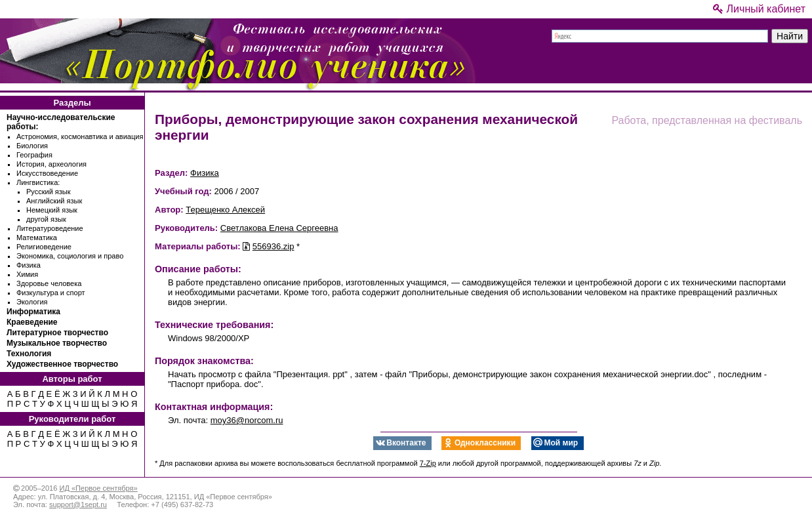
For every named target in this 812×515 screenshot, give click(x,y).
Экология (32, 302)
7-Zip (428, 463)
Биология (32, 146)
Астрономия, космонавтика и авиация (80, 136)
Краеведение (32, 322)
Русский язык (49, 192)
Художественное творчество (62, 364)
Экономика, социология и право (70, 256)
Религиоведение (44, 247)
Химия (27, 274)
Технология (29, 354)
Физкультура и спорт (51, 293)
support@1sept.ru (78, 505)
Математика (37, 237)
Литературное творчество (57, 333)
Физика (29, 265)
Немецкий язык (52, 210)
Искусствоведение (47, 173)
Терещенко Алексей (225, 210)
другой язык (46, 219)
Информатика (33, 312)
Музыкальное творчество (57, 343)
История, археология (51, 164)
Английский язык (54, 201)
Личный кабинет (759, 9)
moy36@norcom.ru (247, 420)
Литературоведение (50, 228)
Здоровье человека (49, 283)
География (34, 155)
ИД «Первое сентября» (98, 488)
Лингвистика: (38, 182)
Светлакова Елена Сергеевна (279, 228)
